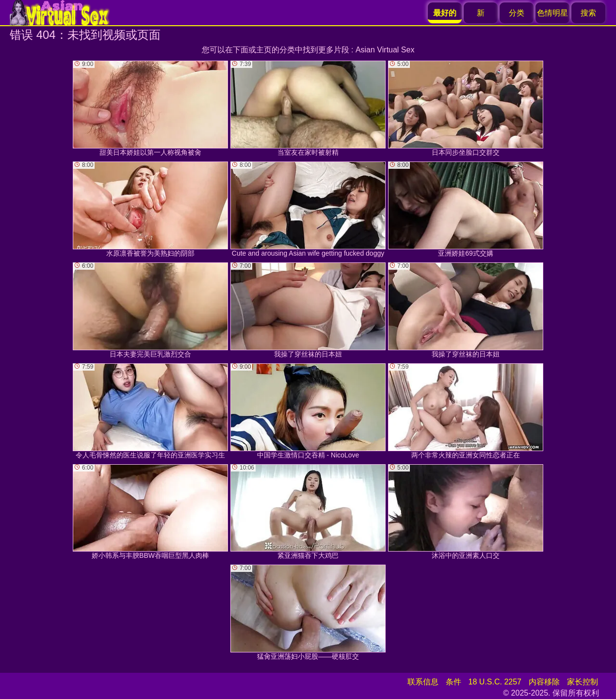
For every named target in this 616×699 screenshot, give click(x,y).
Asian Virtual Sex (385, 50)
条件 (454, 682)
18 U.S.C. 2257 (495, 682)
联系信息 (423, 682)
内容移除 (544, 682)
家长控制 (583, 682)
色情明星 (552, 13)
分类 (517, 13)
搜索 (588, 13)
